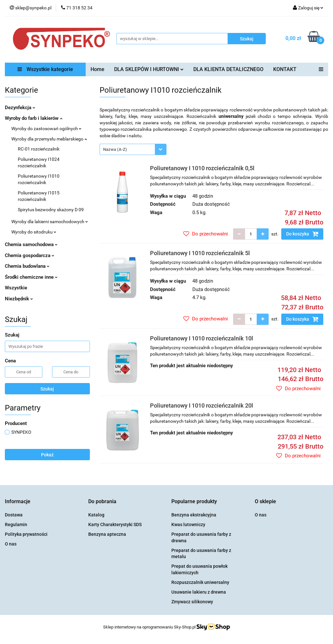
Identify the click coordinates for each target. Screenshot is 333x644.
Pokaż (47, 455)
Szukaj (47, 389)
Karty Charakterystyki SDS (115, 525)
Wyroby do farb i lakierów (34, 118)
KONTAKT (285, 69)
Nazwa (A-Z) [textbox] (115, 149)
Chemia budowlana (27, 266)
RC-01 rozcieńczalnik (39, 149)
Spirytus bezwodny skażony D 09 (51, 210)
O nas (11, 544)
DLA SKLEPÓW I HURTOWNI (149, 69)
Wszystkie (16, 288)
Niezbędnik (19, 299)
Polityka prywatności (26, 534)
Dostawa (14, 515)
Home (97, 69)
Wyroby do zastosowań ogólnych (46, 129)
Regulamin (16, 525)
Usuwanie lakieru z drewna (199, 592)
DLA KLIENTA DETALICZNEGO (228, 69)
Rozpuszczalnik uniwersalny (200, 582)
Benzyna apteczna (107, 534)
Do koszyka (302, 234)
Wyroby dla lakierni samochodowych (50, 222)
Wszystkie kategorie (45, 69)
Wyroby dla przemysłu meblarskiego (49, 139)
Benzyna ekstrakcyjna (194, 515)
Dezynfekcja (20, 108)
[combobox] (133, 149)
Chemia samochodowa (31, 244)
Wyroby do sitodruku (34, 232)
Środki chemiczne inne (31, 277)
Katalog (96, 515)
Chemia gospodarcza (30, 255)
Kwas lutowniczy (188, 525)
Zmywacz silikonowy (192, 602)
